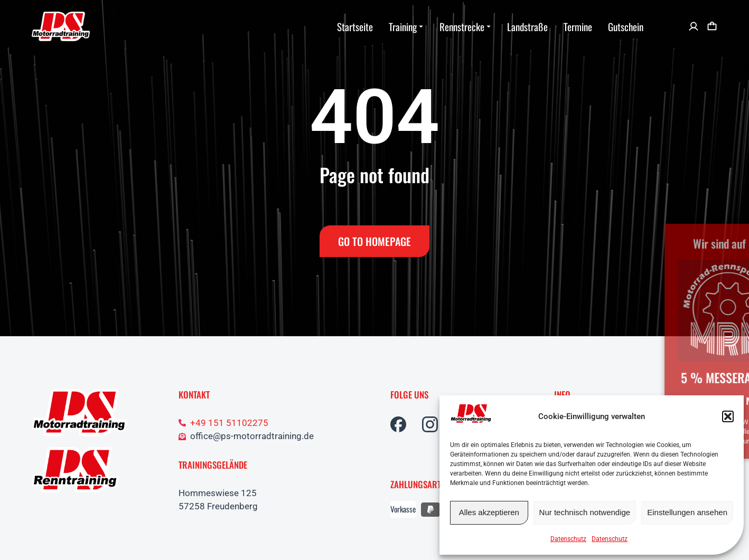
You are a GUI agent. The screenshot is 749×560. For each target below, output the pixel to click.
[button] (728, 416)
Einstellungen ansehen (687, 512)
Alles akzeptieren (489, 512)
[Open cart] (712, 26)
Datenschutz (568, 539)
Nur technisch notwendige (585, 512)
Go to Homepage (374, 241)
